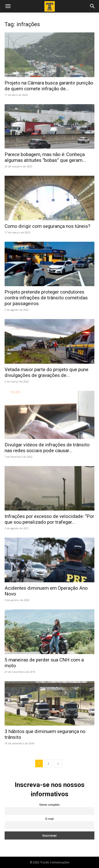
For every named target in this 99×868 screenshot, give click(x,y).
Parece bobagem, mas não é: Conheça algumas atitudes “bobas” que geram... (45, 157)
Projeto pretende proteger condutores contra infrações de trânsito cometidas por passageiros (46, 298)
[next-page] (58, 763)
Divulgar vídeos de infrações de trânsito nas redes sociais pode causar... (47, 448)
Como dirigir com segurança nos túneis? (47, 226)
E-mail (49, 819)
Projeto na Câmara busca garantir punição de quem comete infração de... (49, 86)
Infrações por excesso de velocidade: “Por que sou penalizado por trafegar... (49, 519)
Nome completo (49, 805)
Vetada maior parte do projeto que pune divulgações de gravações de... (47, 372)
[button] (8, 6)
